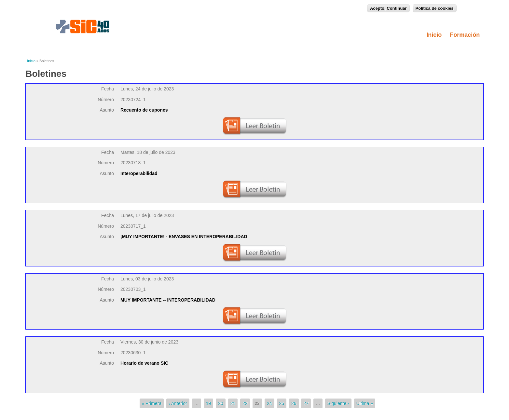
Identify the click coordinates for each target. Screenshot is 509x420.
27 (306, 403)
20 (221, 403)
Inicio (434, 35)
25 (282, 403)
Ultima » (365, 403)
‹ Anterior (178, 403)
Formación (467, 35)
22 (245, 403)
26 (294, 403)
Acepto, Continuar (388, 8)
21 (233, 403)
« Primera (152, 403)
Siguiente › (338, 403)
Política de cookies (435, 8)
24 (269, 403)
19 (209, 403)
